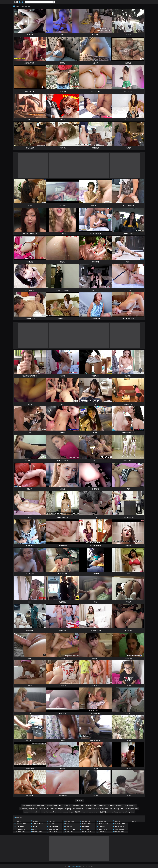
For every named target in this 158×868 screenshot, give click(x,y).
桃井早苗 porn (105, 812)
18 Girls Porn (101, 832)
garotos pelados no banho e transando (34, 806)
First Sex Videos (20, 832)
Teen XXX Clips (102, 829)
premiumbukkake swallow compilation (97, 809)
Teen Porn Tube (36, 832)
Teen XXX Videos (85, 832)
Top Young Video (20, 824)
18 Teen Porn (68, 832)
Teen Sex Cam (52, 832)
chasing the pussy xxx (57, 809)
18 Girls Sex (101, 826)
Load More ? (79, 800)
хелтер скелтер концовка (55, 806)
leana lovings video (128, 812)
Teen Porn (18, 821)
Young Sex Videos (119, 829)
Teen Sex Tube (85, 821)
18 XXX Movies (19, 826)
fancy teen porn (44, 809)
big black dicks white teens (32, 812)
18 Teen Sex (68, 826)
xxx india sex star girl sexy (91, 812)
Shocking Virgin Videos (86, 824)
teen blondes (102, 806)
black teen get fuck (130, 806)
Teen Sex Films (69, 821)
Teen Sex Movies (69, 829)
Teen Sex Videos (20, 829)
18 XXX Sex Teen (52, 829)
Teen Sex (34, 826)
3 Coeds (34, 829)
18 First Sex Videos (119, 824)
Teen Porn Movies (37, 824)
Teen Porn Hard (118, 832)
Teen (18, 2)
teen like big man (116, 812)
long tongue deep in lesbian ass (74, 809)
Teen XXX (116, 821)
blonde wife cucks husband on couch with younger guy (80, 806)
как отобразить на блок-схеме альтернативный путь (57, 812)
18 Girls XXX (84, 829)
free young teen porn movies (129, 809)
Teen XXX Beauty (102, 824)
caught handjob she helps (115, 806)
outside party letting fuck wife (29, 809)
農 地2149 (78, 812)
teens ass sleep (114, 809)
